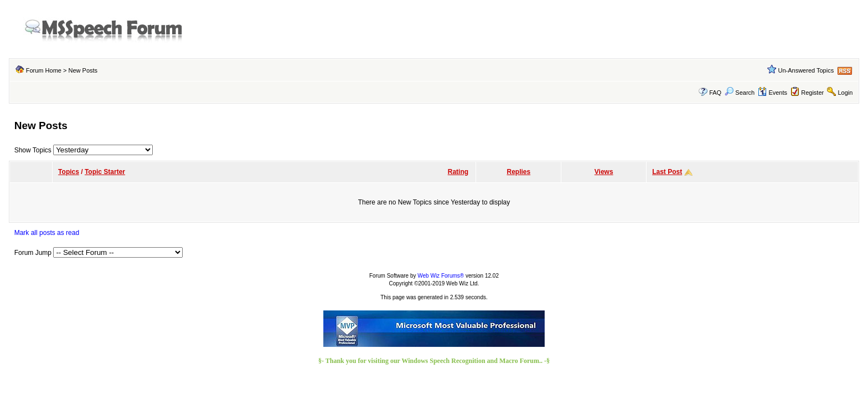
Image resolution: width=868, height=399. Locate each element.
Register (812, 93)
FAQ (715, 93)
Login (845, 93)
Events (773, 93)
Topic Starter (105, 172)
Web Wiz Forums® (441, 276)
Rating (458, 172)
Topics (69, 172)
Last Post (667, 172)
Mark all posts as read (47, 233)
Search (740, 93)
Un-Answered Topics (806, 70)
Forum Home (44, 70)
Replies (519, 172)
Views (604, 172)
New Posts (83, 70)
